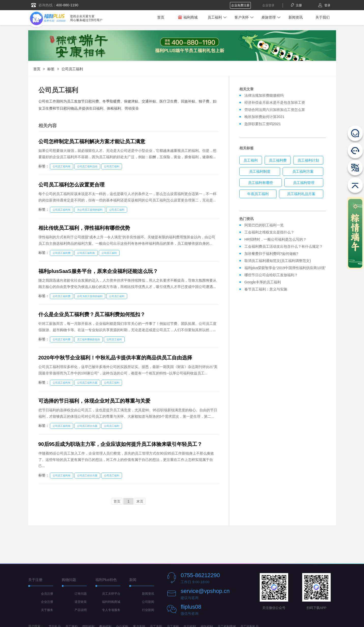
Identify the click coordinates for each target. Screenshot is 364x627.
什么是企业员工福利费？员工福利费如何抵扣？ (92, 314)
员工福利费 (278, 160)
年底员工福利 (258, 194)
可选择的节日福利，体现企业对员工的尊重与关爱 (94, 401)
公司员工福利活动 (87, 166)
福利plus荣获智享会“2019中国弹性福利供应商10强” (285, 268)
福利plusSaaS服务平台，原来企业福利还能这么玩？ (98, 271)
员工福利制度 (260, 171)
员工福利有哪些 (260, 183)
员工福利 (215, 17)
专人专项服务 (111, 610)
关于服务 (47, 610)
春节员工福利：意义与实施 (266, 289)
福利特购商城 (111, 602)
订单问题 (81, 594)
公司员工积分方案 (87, 426)
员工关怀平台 (111, 594)
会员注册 (47, 594)
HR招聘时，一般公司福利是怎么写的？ (276, 239)
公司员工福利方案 (87, 383)
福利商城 (188, 17)
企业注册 (47, 602)
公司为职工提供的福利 (90, 296)
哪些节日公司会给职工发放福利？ (271, 275)
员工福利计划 (308, 160)
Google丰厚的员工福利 (263, 282)
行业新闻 (148, 610)
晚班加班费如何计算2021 (264, 117)
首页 (161, 17)
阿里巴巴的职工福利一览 (264, 225)
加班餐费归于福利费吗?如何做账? (271, 254)
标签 (51, 69)
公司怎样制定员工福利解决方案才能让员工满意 (92, 141)
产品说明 (81, 610)
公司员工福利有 (62, 166)
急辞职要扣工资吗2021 (263, 124)
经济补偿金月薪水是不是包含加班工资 (275, 103)
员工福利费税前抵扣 (89, 339)
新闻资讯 (296, 17)
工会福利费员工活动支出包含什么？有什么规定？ (284, 246)
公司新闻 (148, 602)
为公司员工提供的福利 (90, 210)
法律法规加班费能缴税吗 (264, 95)
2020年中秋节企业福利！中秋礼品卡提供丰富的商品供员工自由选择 (115, 358)
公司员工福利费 (62, 253)
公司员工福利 (72, 69)
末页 (140, 501)
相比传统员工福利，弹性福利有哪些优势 (84, 228)
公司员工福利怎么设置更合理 (71, 185)
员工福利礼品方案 (301, 194)
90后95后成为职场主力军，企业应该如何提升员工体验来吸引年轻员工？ (120, 444)
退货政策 (81, 602)
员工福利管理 (304, 183)
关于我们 (323, 17)
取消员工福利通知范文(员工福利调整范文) (278, 261)
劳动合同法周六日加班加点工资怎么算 (275, 110)
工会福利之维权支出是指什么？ (269, 232)
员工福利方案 (303, 171)
